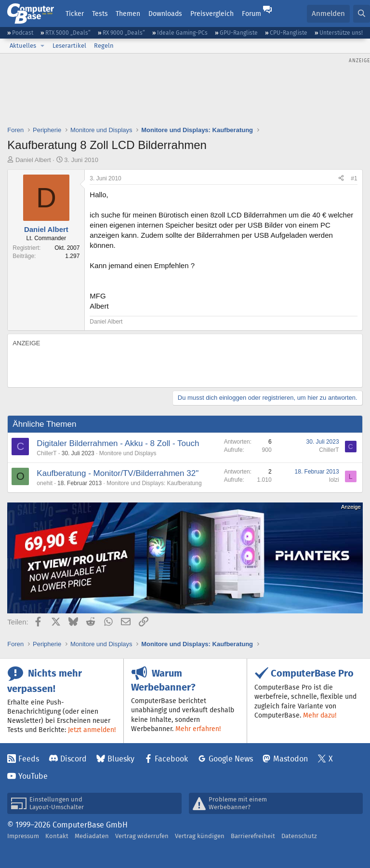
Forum (251, 14)
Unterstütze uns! (341, 33)
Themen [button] (128, 14)
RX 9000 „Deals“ (124, 33)
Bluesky (121, 759)
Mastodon (291, 759)
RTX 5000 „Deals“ (68, 33)
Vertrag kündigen (200, 836)
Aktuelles (23, 46)
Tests (100, 14)
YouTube (33, 776)
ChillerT (46, 453)
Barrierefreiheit (253, 836)
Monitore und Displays (128, 453)
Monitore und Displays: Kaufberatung (154, 483)
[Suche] (362, 14)
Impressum (23, 836)
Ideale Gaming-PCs (182, 33)
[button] (42, 46)
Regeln (104, 46)
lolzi (334, 480)
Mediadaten (92, 836)
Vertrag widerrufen (142, 836)
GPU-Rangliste (239, 33)
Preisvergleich (212, 14)
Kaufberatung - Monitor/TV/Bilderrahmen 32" (118, 473)
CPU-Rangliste (289, 33)
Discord (73, 759)
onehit (45, 483)
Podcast (23, 33)
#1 (354, 178)
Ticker (75, 14)
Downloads (165, 14)
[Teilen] (341, 179)
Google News (231, 759)
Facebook (171, 759)
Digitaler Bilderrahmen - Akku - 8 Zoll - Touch (118, 443)
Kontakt (57, 836)
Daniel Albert (33, 160)
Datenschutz (299, 836)
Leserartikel (69, 46)
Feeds (29, 759)
